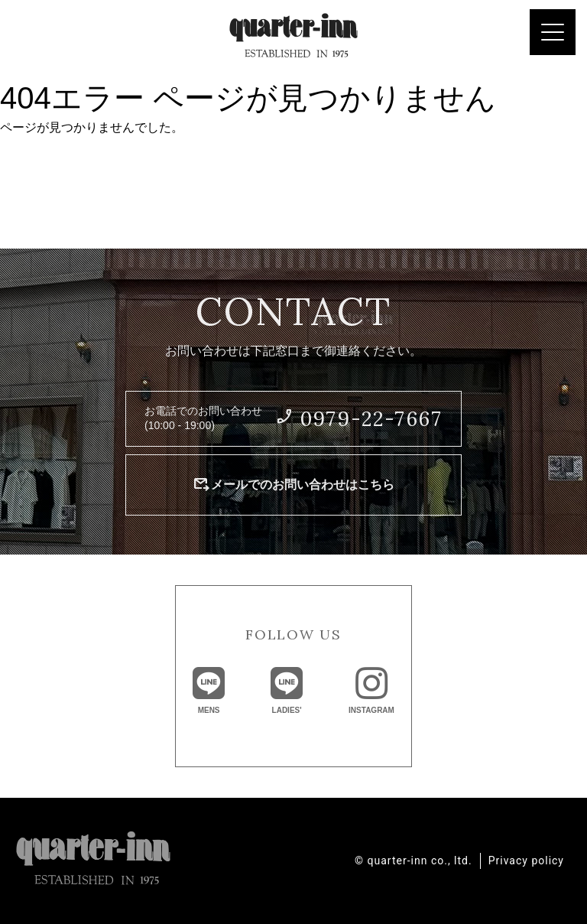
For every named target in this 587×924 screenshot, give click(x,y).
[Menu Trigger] (553, 32)
